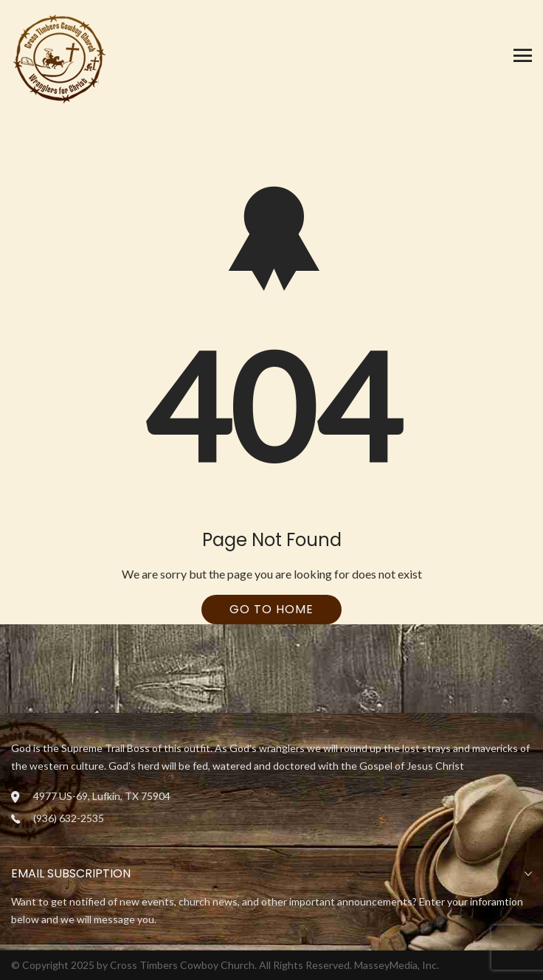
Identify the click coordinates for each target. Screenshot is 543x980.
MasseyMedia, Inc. (397, 965)
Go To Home (271, 609)
